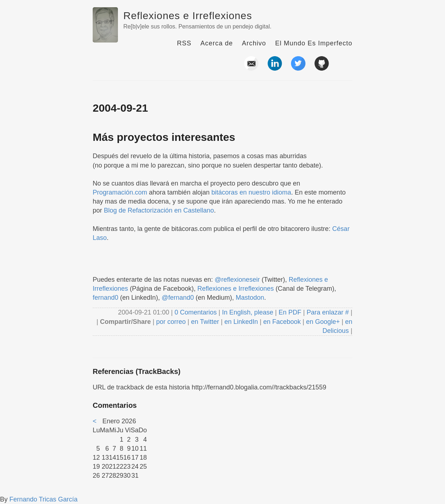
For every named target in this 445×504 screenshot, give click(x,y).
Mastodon (250, 298)
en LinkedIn (241, 322)
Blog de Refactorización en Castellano (159, 210)
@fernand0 (178, 298)
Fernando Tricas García (43, 499)
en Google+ (323, 322)
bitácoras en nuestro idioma (251, 192)
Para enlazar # (328, 312)
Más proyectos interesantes (164, 137)
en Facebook (281, 322)
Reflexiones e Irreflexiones (188, 16)
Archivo (254, 43)
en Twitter (205, 322)
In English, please (248, 312)
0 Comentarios (197, 312)
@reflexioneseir (237, 280)
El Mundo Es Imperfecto (314, 43)
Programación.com (120, 192)
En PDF (290, 312)
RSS (184, 43)
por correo (170, 322)
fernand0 (105, 298)
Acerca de (217, 43)
